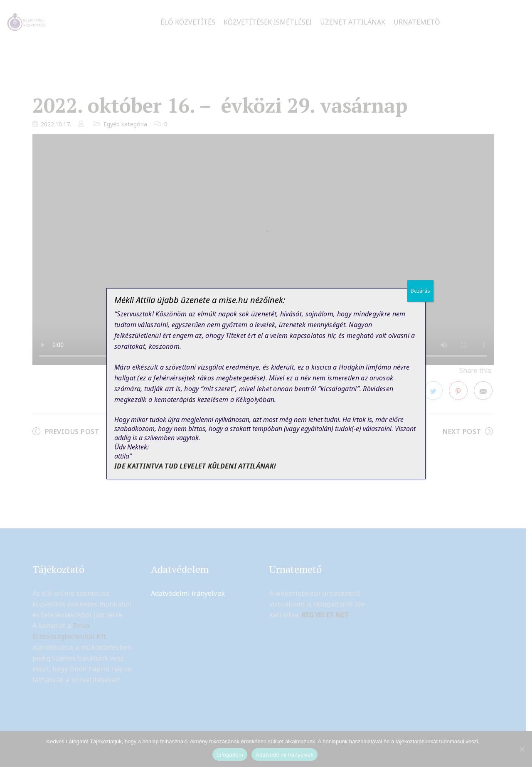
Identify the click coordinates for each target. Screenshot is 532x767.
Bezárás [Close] (420, 291)
